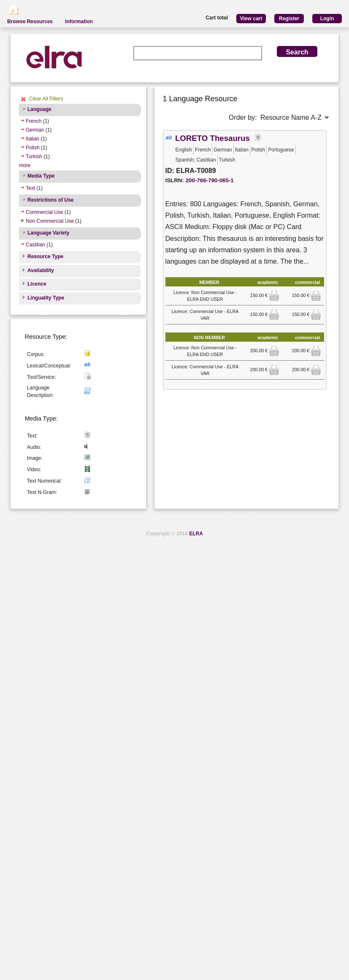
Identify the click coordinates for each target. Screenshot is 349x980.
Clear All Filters (46, 99)
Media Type (41, 176)
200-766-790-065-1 (210, 180)
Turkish (34, 157)
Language (39, 109)
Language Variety (48, 233)
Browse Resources (30, 22)
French (34, 121)
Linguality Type (46, 298)
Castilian (35, 245)
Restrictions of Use (50, 200)
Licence (37, 284)
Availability (41, 270)
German (35, 130)
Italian (32, 139)
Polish (33, 148)
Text (30, 188)
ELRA (196, 534)
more (25, 165)
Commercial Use (45, 212)
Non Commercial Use (50, 221)
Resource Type (45, 256)
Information (79, 22)
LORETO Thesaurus (212, 138)
